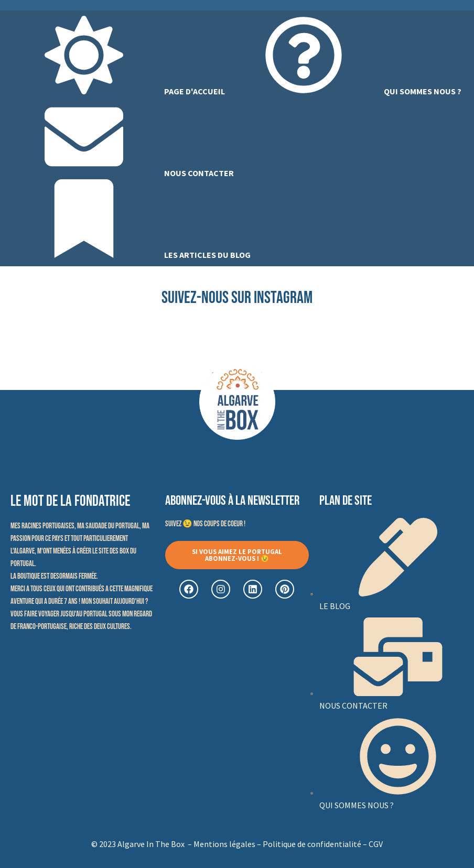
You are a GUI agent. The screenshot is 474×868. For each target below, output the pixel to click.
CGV (376, 844)
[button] (237, 555)
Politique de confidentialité (312, 844)
